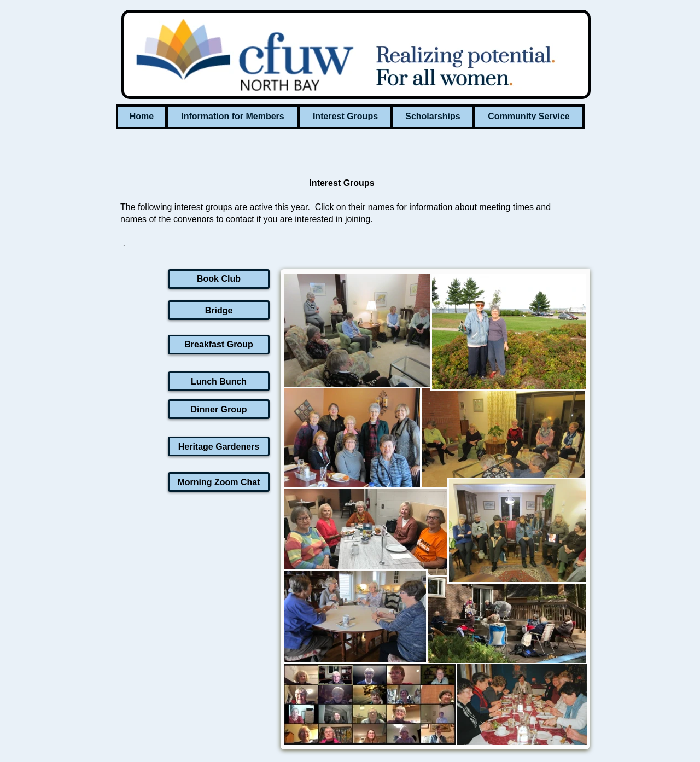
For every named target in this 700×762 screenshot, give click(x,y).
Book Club (219, 279)
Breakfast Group (218, 344)
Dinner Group (218, 409)
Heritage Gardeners (219, 447)
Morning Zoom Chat (218, 482)
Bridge (219, 310)
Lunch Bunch (219, 382)
